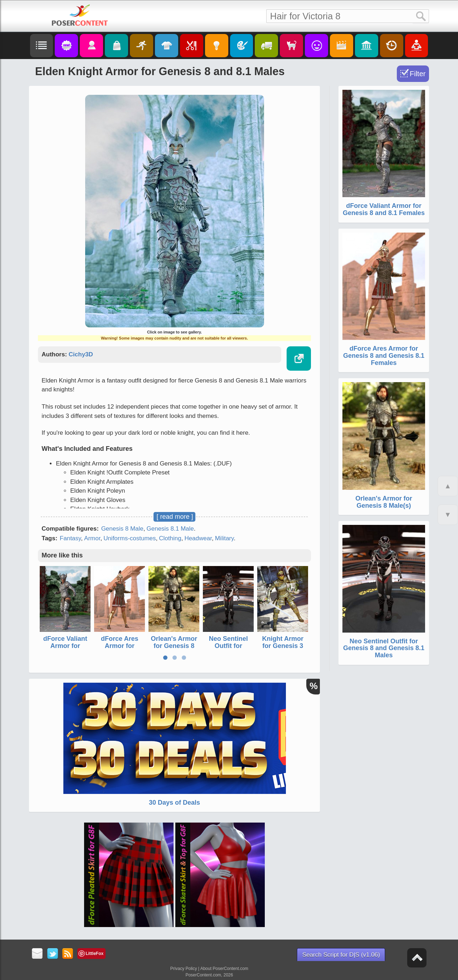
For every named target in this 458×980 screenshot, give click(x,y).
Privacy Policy (184, 969)
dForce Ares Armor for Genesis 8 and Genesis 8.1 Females (384, 356)
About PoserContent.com (224, 969)
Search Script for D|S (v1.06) (341, 955)
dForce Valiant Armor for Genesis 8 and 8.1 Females (65, 649)
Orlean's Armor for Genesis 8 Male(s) (174, 646)
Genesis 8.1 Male (170, 529)
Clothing (170, 538)
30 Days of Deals (174, 803)
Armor (92, 538)
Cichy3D (81, 354)
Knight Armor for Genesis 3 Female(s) (283, 646)
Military (225, 538)
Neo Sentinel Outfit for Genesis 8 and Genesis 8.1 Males (384, 648)
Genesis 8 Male (122, 529)
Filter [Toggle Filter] (418, 74)
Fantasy (70, 538)
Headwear (198, 538)
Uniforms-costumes (130, 538)
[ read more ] (175, 517)
